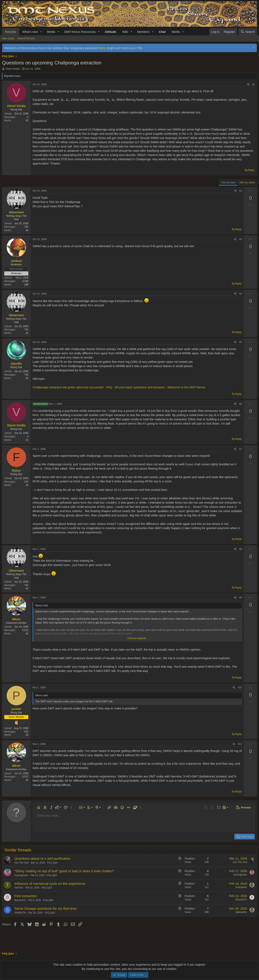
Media (51, 32)
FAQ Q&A (52, 863)
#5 (240, 342)
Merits (176, 32)
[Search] (248, 32)
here (102, 48)
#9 (240, 598)
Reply (251, 170)
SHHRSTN (20, 913)
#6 (240, 404)
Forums (11, 32)
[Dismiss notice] (253, 48)
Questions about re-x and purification (42, 859)
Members (143, 32)
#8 (240, 549)
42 (27, 121)
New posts (8, 38)
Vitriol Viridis (13, 69)
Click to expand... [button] (137, 638)
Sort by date (228, 182)
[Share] (248, 85)
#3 (240, 239)
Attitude (111, 32)
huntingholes (21, 875)
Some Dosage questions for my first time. (46, 909)
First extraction (26, 896)
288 (26, 285)
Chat (162, 32)
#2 (240, 191)
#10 (240, 687)
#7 (240, 449)
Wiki (125, 32)
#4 (240, 294)
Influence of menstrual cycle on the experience (50, 884)
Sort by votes (247, 182)
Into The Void (22, 863)
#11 (240, 744)
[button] (41, 32)
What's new (30, 32)
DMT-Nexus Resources (80, 32)
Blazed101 (20, 900)
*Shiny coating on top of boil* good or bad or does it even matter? (64, 871)
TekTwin (19, 888)
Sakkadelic (241, 887)
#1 (253, 84)
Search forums (26, 38)
